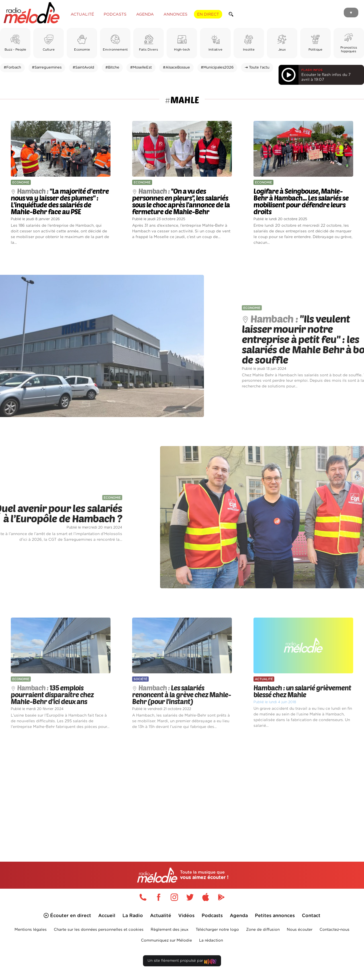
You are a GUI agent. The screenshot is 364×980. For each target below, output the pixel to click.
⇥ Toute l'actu (257, 68)
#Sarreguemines (47, 68)
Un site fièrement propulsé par (182, 962)
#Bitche (112, 68)
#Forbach (12, 68)
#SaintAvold (83, 68)
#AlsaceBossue (176, 68)
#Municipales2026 (217, 68)
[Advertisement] (182, 789)
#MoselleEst (141, 68)
